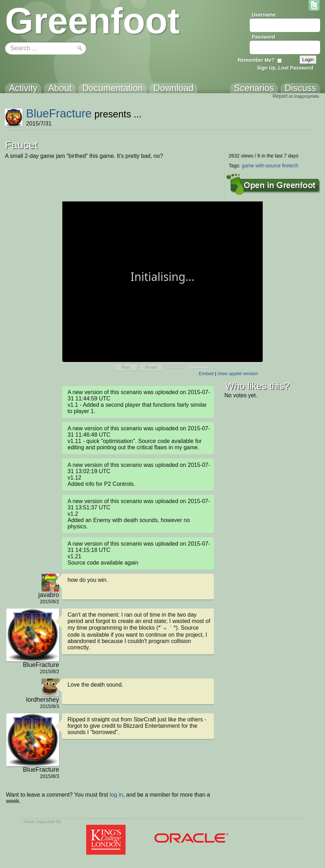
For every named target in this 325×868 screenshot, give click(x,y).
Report (280, 96)
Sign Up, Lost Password (285, 68)
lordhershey (43, 700)
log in (116, 795)
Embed (206, 374)
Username (264, 15)
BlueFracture (59, 113)
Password (263, 37)
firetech (290, 166)
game (248, 166)
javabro (49, 595)
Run (126, 367)
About (28, 822)
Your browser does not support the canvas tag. (162, 281)
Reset (151, 367)
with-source (268, 166)
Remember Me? (256, 60)
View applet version (238, 374)
